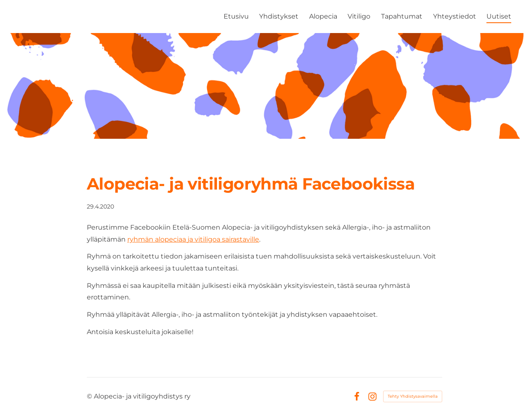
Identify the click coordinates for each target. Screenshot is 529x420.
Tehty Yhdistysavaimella (413, 396)
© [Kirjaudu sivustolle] (90, 396)
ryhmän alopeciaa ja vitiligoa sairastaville (193, 239)
